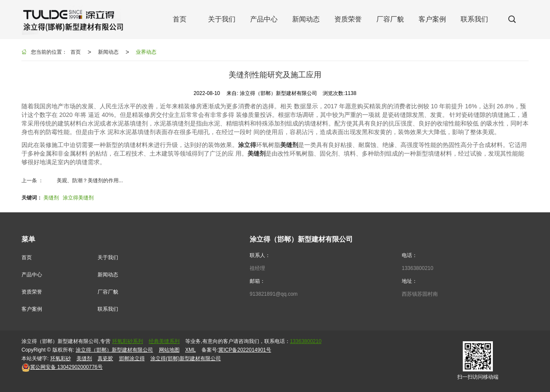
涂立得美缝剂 (78, 198)
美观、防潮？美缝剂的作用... (90, 181)
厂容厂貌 (108, 292)
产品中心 (32, 275)
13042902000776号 (62, 367)
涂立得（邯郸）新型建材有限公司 (114, 350)
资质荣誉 (32, 292)
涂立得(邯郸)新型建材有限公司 (186, 358)
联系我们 (108, 309)
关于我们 (108, 257)
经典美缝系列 (164, 341)
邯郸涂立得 (132, 358)
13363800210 (417, 268)
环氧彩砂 (61, 358)
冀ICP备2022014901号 (245, 350)
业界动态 (146, 52)
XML (191, 350)
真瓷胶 (105, 358)
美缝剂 (51, 198)
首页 (76, 52)
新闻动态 (108, 52)
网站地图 (169, 350)
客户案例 (32, 309)
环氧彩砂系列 (128, 341)
